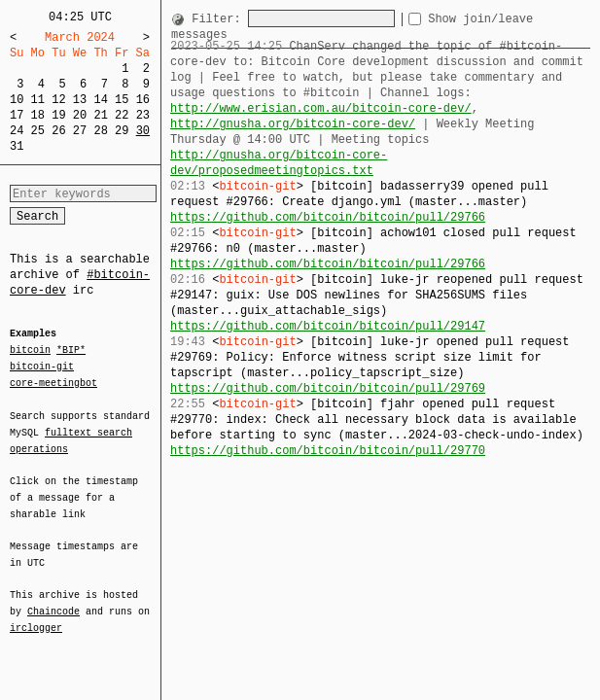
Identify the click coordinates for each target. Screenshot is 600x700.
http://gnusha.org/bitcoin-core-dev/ (293, 124)
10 (17, 100)
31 (17, 146)
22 (122, 115)
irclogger (36, 615)
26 (58, 131)
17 (17, 115)
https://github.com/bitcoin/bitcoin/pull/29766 (328, 202)
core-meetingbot (53, 382)
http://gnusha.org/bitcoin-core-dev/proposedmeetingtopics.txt (380, 155)
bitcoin (30, 351)
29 (122, 131)
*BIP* (71, 351)
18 (38, 115)
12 (58, 100)
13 (80, 100)
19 (58, 115)
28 (100, 131)
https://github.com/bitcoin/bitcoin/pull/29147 (328, 311)
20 (80, 115)
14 (100, 100)
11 (38, 100)
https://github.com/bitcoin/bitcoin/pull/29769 (328, 373)
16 (143, 100)
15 (122, 100)
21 (100, 115)
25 (38, 131)
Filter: (220, 19)
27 (80, 131)
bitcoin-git (42, 367)
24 (17, 131)
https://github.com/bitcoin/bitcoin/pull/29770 (328, 435)
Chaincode (53, 600)
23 (143, 115)
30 (143, 131)
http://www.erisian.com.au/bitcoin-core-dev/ (321, 108)
